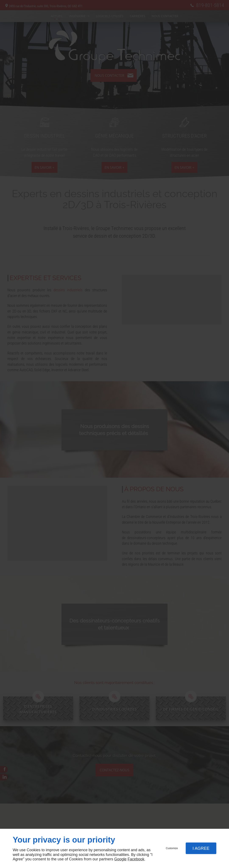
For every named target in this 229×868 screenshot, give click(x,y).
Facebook (136, 859)
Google (120, 859)
